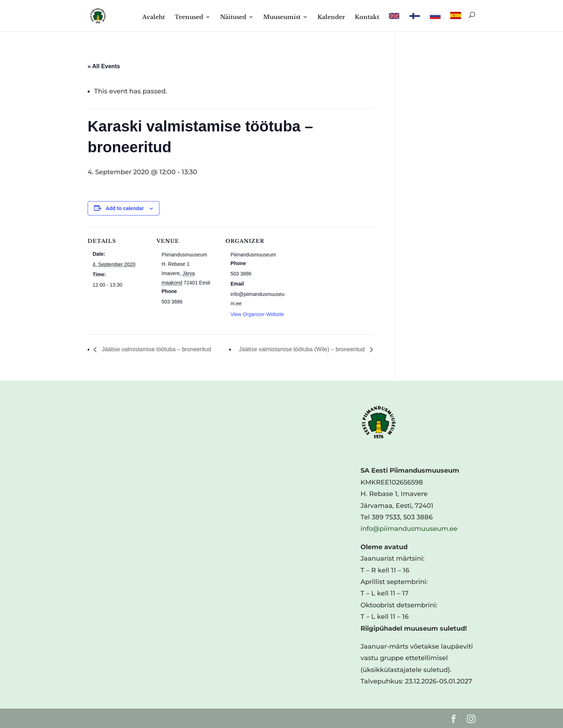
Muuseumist (282, 17)
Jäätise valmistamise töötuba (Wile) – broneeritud (303, 349)
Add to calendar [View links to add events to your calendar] (125, 208)
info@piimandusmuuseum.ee (409, 529)
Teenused (189, 17)
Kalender (331, 17)
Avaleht (153, 17)
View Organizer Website (257, 314)
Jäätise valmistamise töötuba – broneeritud (156, 349)
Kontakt (367, 17)
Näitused (233, 17)
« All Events (104, 66)
